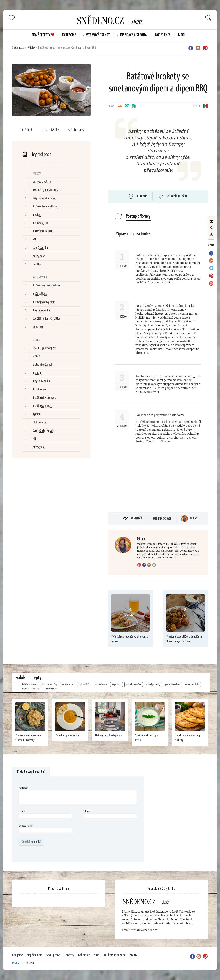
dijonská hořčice (52, 319)
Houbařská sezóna (114, 955)
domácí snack (101, 684)
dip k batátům (85, 684)
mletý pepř (39, 256)
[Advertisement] (51, 517)
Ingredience (162, 35)
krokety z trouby (153, 684)
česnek (49, 231)
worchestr (47, 406)
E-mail (87, 811)
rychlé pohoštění (192, 684)
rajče (37, 356)
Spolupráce (53, 955)
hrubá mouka (51, 190)
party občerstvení (173, 684)
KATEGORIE (69, 35)
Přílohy (31, 48)
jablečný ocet (48, 398)
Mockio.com (18, 963)
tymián (37, 414)
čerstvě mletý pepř (43, 431)
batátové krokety (30, 684)
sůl (34, 240)
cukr (44, 389)
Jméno (23, 811)
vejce (38, 215)
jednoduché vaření (134, 684)
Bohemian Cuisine (89, 955)
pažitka (37, 264)
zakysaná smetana (50, 286)
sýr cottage (41, 294)
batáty (47, 182)
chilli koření (39, 423)
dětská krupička (47, 198)
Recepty (69, 955)
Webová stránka (26, 826)
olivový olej (39, 447)
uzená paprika (40, 248)
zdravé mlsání (51, 689)
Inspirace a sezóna (133, 35)
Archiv (133, 955)
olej (42, 223)
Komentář (136, 518)
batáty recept (68, 684)
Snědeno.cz (18, 48)
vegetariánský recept (31, 689)
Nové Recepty (41, 35)
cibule (38, 373)
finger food (116, 684)
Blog (181, 35)
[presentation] (41, 854)
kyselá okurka (42, 310)
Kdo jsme (17, 955)
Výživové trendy (98, 35)
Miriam (194, 518)
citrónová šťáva (49, 207)
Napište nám (35, 955)
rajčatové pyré (48, 348)
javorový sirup (48, 302)
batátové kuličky (50, 684)
